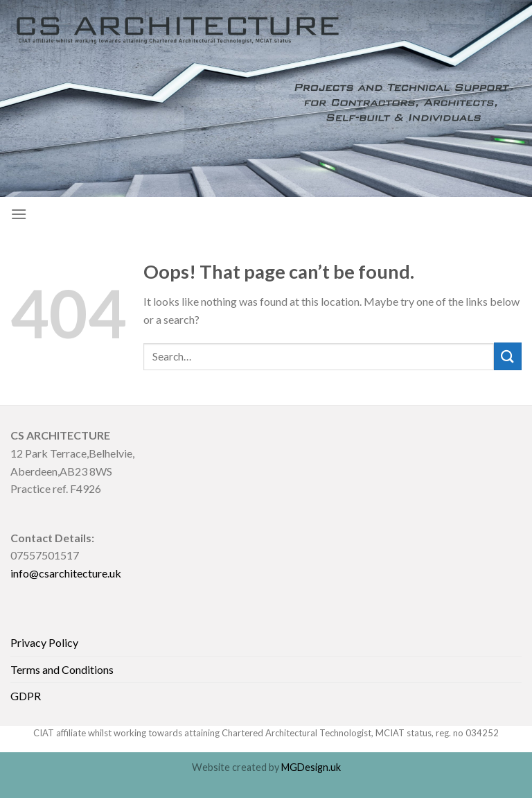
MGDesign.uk (311, 767)
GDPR (26, 696)
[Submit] (508, 356)
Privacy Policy (44, 642)
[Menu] (19, 214)
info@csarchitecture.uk (66, 573)
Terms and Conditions (62, 669)
